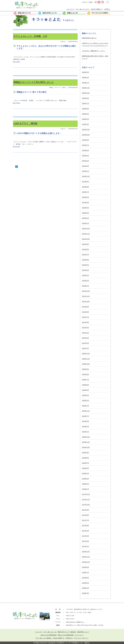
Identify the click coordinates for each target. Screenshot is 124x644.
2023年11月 (86, 176)
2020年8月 (85, 374)
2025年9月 (85, 98)
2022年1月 (85, 286)
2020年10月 (86, 364)
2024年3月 (85, 161)
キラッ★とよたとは (82, 9)
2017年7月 (85, 520)
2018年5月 (85, 468)
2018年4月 (85, 473)
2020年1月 (85, 406)
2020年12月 (86, 354)
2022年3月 (85, 275)
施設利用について (83, 632)
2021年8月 (85, 312)
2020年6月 (85, 385)
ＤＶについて (79, 635)
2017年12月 (86, 494)
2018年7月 (85, 463)
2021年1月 (85, 348)
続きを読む (17, 62)
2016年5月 (85, 583)
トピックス (70, 9)
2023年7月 (85, 192)
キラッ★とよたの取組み (44, 638)
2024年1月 (85, 171)
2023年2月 (85, 218)
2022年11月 (86, 234)
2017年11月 (86, 499)
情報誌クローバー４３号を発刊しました (34, 82)
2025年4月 (85, 119)
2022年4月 (85, 270)
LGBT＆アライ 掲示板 (25, 123)
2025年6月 (85, 109)
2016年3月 (85, 593)
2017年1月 (85, 546)
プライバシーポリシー (81, 638)
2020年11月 (86, 359)
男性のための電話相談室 (66, 635)
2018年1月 (85, 489)
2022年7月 (85, 254)
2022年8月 (85, 249)
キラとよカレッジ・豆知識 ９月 (30, 36)
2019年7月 (85, 416)
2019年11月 (86, 411)
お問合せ (107, 9)
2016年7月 (85, 572)
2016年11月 (86, 557)
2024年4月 (85, 156)
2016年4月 (85, 588)
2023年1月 (85, 223)
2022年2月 (85, 281)
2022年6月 (85, 260)
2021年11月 (86, 296)
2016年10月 (86, 562)
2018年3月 (85, 479)
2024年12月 (86, 129)
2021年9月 (85, 307)
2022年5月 (85, 265)
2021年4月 (85, 333)
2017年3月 (85, 536)
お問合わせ (69, 638)
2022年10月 (86, 239)
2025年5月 (85, 114)
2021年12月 (86, 291)
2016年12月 (86, 552)
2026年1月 (85, 83)
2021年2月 (85, 343)
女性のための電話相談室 (49, 635)
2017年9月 (85, 510)
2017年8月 (85, 515)
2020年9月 (85, 369)
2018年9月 (85, 453)
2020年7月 (85, 380)
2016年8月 (85, 567)
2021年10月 (86, 301)
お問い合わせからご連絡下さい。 (75, 622)
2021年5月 (85, 328)
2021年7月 (85, 317)
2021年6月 (85, 322)
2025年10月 (86, 93)
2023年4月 (85, 208)
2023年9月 (85, 182)
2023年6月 (85, 197)
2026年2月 (85, 77)
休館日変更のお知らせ (89, 38)
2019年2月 (85, 426)
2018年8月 (85, 458)
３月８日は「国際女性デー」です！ (94, 51)
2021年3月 (85, 338)
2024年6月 (85, 150)
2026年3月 (85, 72)
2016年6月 (85, 578)
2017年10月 (86, 505)
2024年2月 (85, 166)
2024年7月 (85, 145)
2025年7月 (85, 103)
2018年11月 (86, 442)
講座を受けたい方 (63, 632)
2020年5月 (85, 390)
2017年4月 (85, 531)
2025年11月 (86, 88)
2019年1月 (85, 432)
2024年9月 (85, 140)
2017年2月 (85, 541)
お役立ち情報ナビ (96, 9)
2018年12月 (86, 437)
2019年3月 (85, 421)
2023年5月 (85, 202)
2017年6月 (85, 525)
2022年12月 (86, 229)
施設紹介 (73, 632)
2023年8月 (85, 187)
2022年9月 (85, 244)
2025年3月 (85, 124)
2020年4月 (85, 395)
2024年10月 (86, 135)
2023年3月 (85, 213)
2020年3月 (85, 400)
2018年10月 (86, 447)
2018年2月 (85, 484)
